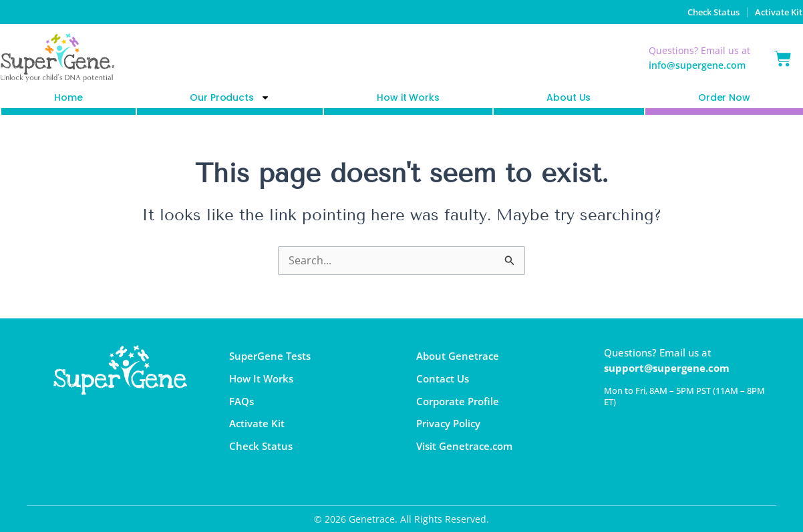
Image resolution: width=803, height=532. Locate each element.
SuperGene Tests (270, 356)
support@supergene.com (667, 368)
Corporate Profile (458, 403)
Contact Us (443, 380)
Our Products (229, 98)
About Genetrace (458, 356)
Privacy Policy (448, 427)
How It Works (261, 380)
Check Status (703, 12)
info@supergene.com (697, 65)
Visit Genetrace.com (464, 450)
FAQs (242, 403)
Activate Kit (776, 12)
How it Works (408, 97)
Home (68, 97)
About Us (569, 97)
